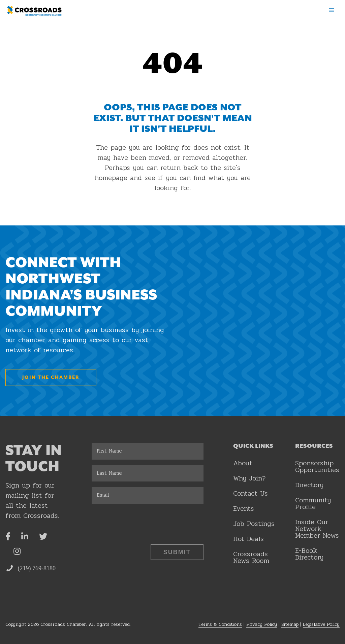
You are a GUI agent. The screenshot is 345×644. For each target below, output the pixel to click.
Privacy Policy (262, 624)
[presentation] (143, 522)
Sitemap (290, 624)
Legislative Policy (321, 624)
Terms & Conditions (220, 624)
